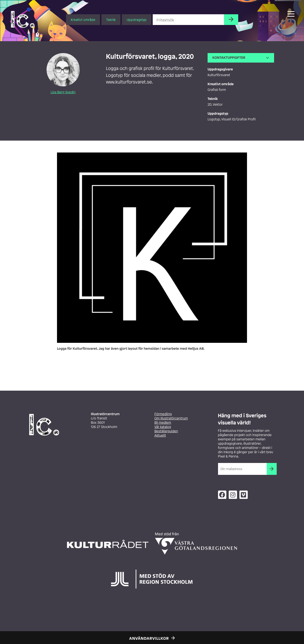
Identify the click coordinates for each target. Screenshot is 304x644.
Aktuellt (160, 435)
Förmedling (163, 414)
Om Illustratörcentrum (171, 418)
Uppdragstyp (137, 20)
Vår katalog (163, 427)
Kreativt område (83, 20)
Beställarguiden (166, 431)
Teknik (111, 20)
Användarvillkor (149, 638)
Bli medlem (163, 423)
